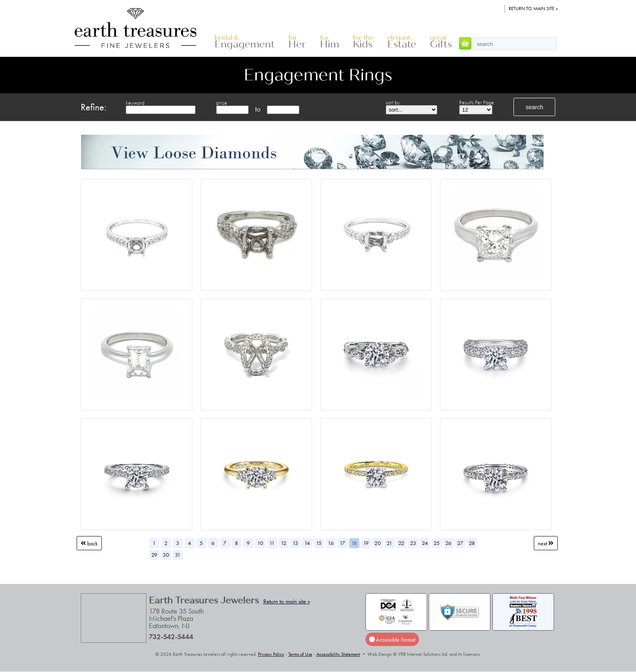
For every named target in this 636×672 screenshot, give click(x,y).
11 (272, 543)
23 (413, 543)
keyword (135, 103)
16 (331, 543)
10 (260, 543)
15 (319, 543)
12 (284, 543)
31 (178, 555)
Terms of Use (300, 654)
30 (166, 555)
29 (154, 555)
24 (425, 543)
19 (366, 543)
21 (389, 543)
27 (460, 543)
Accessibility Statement (338, 654)
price (222, 103)
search (534, 107)
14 (307, 543)
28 (472, 543)
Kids (363, 42)
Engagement (245, 42)
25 (437, 543)
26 (448, 543)
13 (295, 543)
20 (378, 543)
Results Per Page (477, 102)
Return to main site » (533, 9)
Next (546, 543)
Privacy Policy (271, 654)
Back (89, 543)
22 (401, 543)
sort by (393, 102)
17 (342, 543)
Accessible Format (392, 639)
